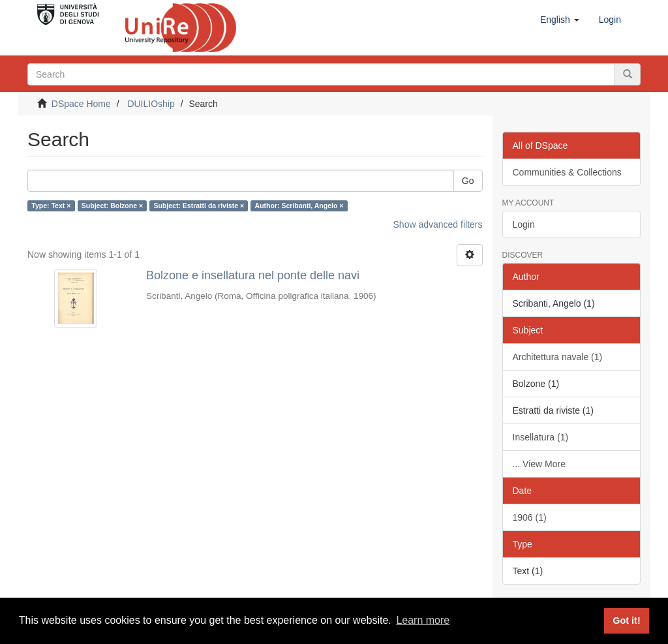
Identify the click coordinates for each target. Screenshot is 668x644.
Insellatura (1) (541, 437)
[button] (560, 20)
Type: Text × (51, 206)
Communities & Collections (567, 172)
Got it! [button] (626, 621)
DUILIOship (151, 104)
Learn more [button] (423, 620)
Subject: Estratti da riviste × (199, 206)
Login (524, 224)
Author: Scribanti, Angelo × (299, 206)
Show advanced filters (438, 224)
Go (468, 181)
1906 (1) (530, 517)
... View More (539, 464)
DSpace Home (81, 104)
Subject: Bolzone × (112, 206)
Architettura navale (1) (558, 357)
